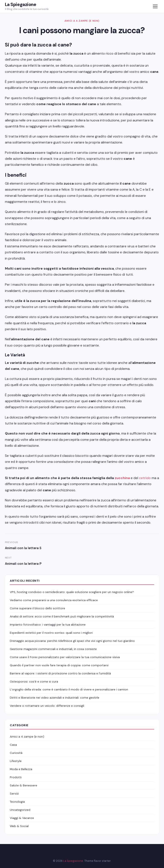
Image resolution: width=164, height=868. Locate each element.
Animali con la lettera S (23, 548)
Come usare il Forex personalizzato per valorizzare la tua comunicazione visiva (65, 657)
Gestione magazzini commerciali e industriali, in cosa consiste (53, 649)
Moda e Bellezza (21, 769)
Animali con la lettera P (23, 564)
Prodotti (16, 777)
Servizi (14, 793)
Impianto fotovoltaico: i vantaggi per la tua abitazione (48, 624)
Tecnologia (17, 802)
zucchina (122, 478)
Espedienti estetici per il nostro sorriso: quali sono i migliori (51, 633)
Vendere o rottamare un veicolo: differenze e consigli (47, 706)
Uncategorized (20, 810)
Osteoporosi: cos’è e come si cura (34, 681)
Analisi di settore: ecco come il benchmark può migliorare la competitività (62, 616)
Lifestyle (16, 761)
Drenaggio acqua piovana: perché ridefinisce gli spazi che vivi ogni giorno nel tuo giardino (72, 641)
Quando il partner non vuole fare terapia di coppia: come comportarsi (59, 665)
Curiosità (16, 753)
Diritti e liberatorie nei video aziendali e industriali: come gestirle (55, 698)
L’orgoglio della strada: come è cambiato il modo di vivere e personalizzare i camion (69, 689)
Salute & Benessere (23, 785)
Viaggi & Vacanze (22, 818)
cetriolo (145, 478)
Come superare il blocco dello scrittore (37, 608)
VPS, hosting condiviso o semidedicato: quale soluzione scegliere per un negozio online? (72, 592)
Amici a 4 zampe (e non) (82, 21)
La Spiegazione (21, 4)
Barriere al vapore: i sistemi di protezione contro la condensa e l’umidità (60, 673)
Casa (13, 745)
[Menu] (155, 7)
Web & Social (19, 826)
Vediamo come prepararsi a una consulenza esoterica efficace (54, 600)
